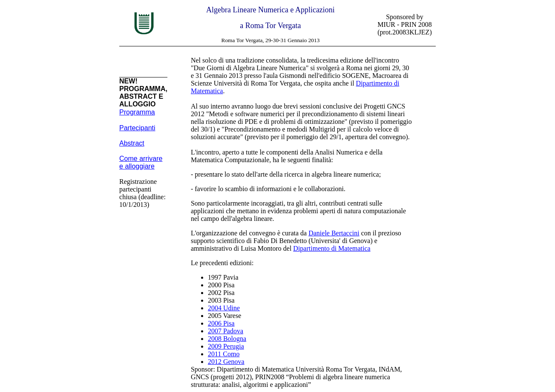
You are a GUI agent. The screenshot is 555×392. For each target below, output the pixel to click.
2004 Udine (224, 308)
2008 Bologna (227, 339)
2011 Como (224, 354)
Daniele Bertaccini (334, 233)
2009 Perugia (226, 346)
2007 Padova (226, 331)
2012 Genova (226, 362)
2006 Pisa (221, 323)
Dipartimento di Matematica (332, 248)
